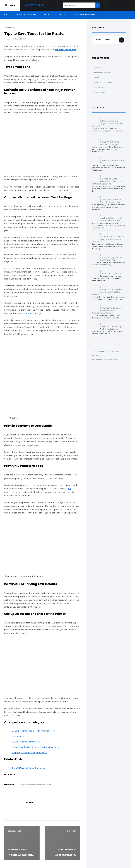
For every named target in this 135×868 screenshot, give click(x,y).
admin (7, 39)
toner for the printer (65, 50)
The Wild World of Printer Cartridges (110, 143)
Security (48, 15)
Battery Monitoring (112, 327)
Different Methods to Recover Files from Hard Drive (35, 747)
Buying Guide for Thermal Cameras (28, 742)
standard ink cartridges (32, 313)
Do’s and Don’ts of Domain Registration (110, 201)
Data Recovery (19, 736)
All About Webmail (112, 274)
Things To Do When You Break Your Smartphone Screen (107, 310)
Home (6, 15)
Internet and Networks (26, 15)
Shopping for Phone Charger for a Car (29, 753)
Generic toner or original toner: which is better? (34, 731)
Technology (10, 27)
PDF (69, 489)
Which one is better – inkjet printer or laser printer (108, 239)
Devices (62, 15)
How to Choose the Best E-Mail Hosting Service (107, 292)
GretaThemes (112, 359)
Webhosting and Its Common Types (111, 259)
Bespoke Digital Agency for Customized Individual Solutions (108, 181)
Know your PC (36, 5)
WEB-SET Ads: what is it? (112, 162)
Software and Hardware (84, 15)
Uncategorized (99, 92)
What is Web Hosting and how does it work (112, 219)
